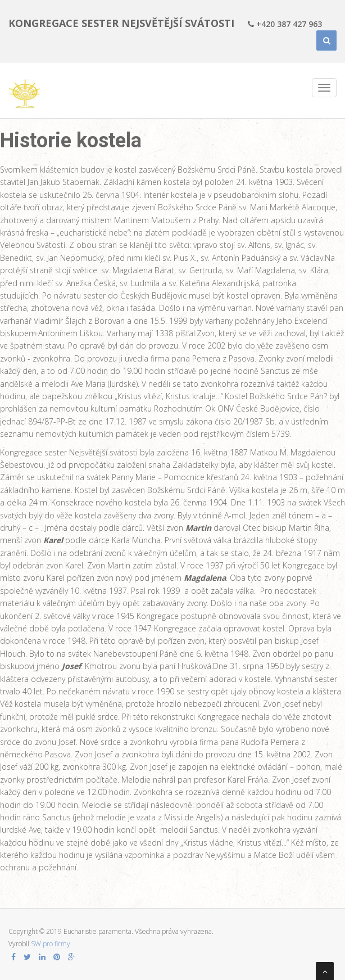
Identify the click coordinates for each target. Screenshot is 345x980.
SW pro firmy (51, 944)
